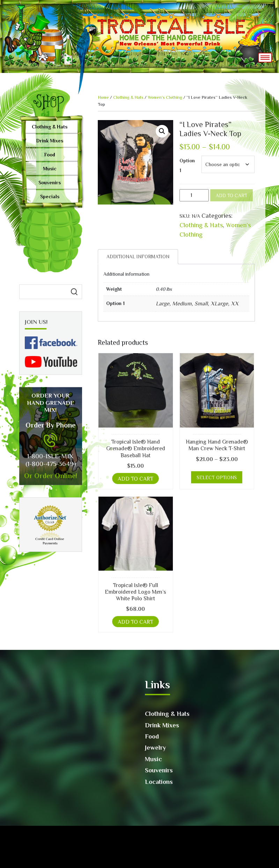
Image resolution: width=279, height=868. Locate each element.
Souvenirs (50, 183)
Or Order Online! (51, 476)
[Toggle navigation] (265, 58)
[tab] (138, 257)
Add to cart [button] (135, 479)
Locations (159, 782)
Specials (50, 196)
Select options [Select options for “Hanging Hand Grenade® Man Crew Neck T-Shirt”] (217, 477)
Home (103, 97)
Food (50, 155)
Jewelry (155, 748)
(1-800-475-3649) (51, 464)
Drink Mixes (50, 141)
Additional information (138, 257)
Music (50, 169)
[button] (162, 131)
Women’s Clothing (165, 97)
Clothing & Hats (50, 127)
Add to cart (232, 195)
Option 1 (187, 165)
